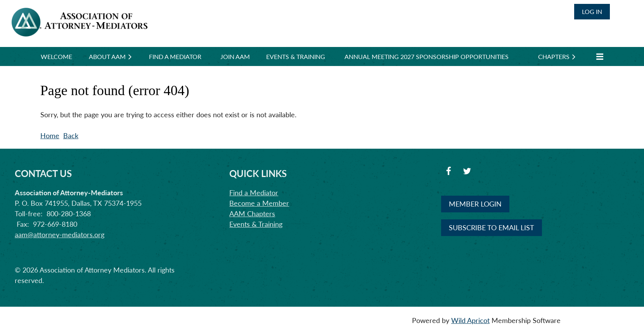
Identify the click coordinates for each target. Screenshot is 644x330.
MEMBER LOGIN (475, 204)
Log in (592, 11)
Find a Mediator (254, 193)
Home (50, 135)
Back (71, 135)
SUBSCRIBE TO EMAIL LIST (492, 228)
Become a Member (259, 203)
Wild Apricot (470, 320)
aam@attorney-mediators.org (60, 234)
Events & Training (256, 224)
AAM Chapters (252, 214)
